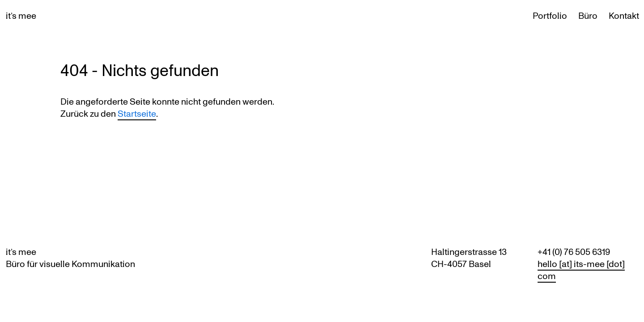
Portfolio (550, 16)
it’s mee (21, 16)
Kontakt (624, 16)
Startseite (137, 114)
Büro (588, 16)
